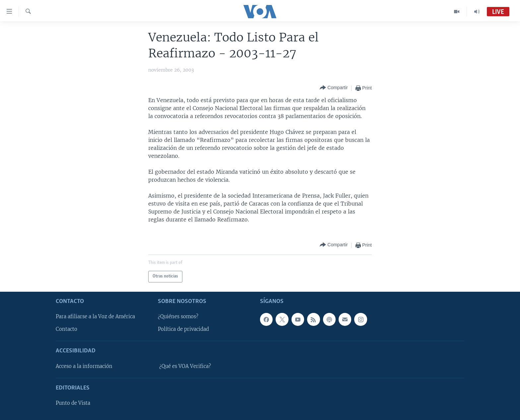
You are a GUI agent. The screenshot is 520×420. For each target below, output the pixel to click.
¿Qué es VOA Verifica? (185, 366)
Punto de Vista (73, 403)
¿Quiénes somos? (178, 317)
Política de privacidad (183, 329)
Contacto (66, 329)
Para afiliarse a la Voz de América (95, 317)
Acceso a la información (84, 366)
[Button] (334, 88)
